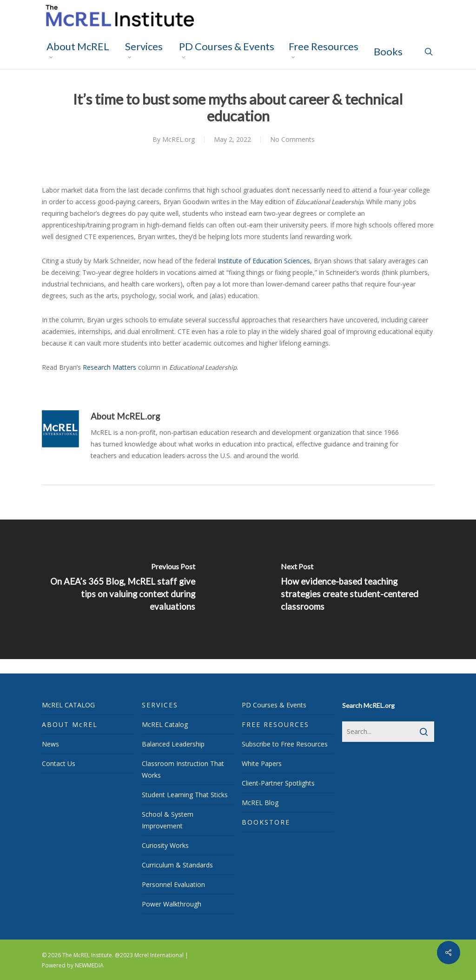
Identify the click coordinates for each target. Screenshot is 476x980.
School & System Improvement (168, 820)
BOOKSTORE (266, 822)
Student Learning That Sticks (185, 795)
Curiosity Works (165, 845)
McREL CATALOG (68, 705)
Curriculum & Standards (177, 865)
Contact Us (59, 763)
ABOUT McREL (70, 724)
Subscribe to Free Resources (285, 744)
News (50, 744)
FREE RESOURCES (275, 724)
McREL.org (178, 139)
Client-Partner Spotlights (278, 783)
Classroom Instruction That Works (183, 769)
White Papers (262, 763)
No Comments (292, 139)
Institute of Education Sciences (264, 261)
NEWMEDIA (89, 965)
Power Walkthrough (172, 904)
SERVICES (160, 705)
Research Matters (109, 367)
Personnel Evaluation (173, 884)
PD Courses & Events (274, 705)
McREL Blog (260, 803)
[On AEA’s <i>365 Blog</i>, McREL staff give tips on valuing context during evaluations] (119, 589)
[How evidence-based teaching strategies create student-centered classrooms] (357, 589)
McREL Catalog (165, 724)
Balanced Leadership (173, 744)
